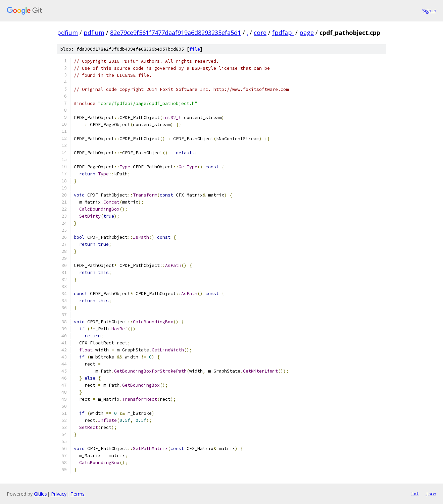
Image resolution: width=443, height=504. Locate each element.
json (431, 494)
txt (415, 494)
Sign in (429, 11)
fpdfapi (283, 33)
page (307, 33)
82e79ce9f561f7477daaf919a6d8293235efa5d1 (176, 33)
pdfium (67, 33)
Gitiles (40, 494)
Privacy (59, 494)
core (260, 33)
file (195, 49)
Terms (78, 494)
